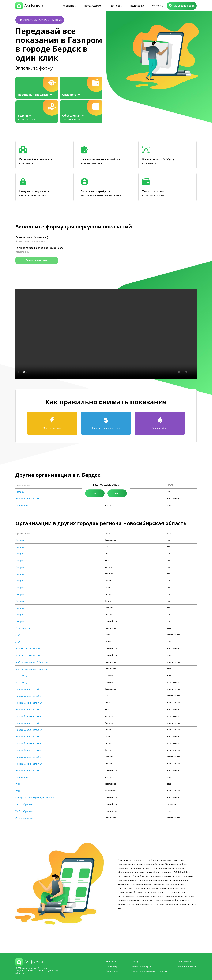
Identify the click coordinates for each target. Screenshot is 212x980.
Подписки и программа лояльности (149, 971)
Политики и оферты (141, 966)
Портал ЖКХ (22, 505)
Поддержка (137, 6)
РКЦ (18, 784)
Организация (23, 485)
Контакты (158, 6)
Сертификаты (185, 962)
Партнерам (115, 6)
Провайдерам (92, 6)
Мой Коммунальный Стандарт (32, 662)
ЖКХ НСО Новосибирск (28, 648)
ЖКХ (18, 635)
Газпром (20, 492)
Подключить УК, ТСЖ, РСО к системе (40, 20)
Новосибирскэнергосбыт (29, 499)
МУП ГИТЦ (21, 676)
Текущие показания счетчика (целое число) (40, 248)
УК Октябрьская (24, 804)
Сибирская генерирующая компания (35, 798)
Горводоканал (23, 628)
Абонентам (69, 6)
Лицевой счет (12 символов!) (32, 237)
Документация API (187, 966)
